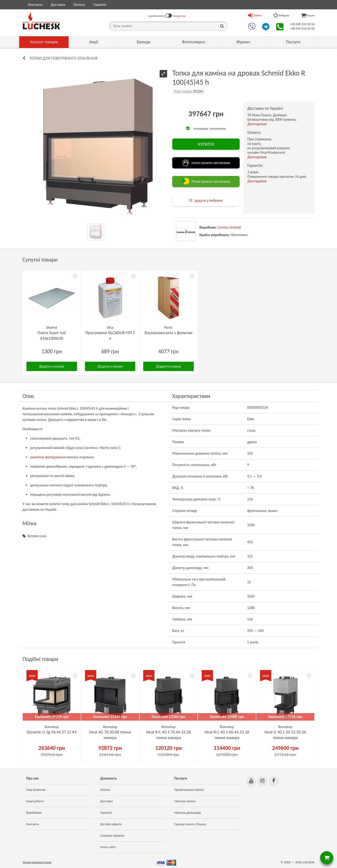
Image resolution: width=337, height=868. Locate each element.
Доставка (58, 5)
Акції (94, 42)
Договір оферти (111, 824)
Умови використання (37, 862)
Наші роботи (35, 801)
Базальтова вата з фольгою (168, 333)
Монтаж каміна (185, 801)
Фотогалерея (193, 42)
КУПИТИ (206, 144)
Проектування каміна (189, 790)
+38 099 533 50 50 (302, 29)
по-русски (179, 16)
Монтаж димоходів (187, 813)
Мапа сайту (108, 847)
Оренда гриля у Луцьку (190, 824)
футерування (55, 457)
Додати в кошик (52, 366)
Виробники (34, 813)
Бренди (144, 42)
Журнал (243, 42)
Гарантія (100, 5)
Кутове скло (37, 536)
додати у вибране (209, 200)
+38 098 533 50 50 (302, 24)
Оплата (79, 5)
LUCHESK (309, 862)
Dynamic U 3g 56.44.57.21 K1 (52, 732)
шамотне (37, 457)
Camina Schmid (229, 227)
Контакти (35, 5)
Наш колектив (36, 790)
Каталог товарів (44, 42)
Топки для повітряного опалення (63, 58)
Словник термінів (112, 836)
